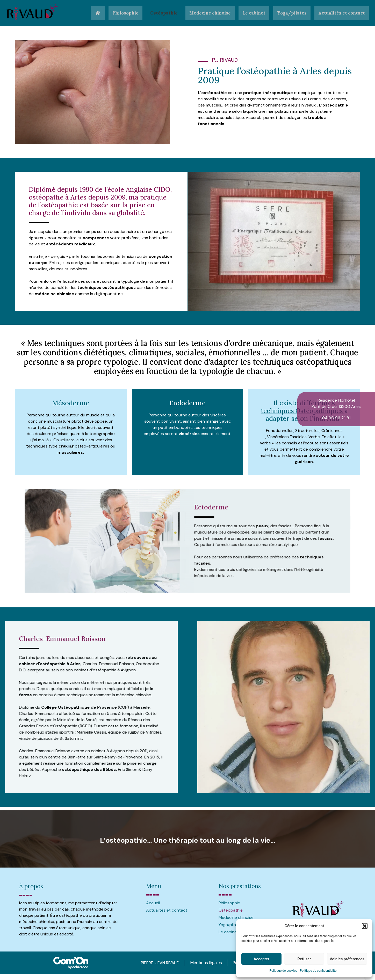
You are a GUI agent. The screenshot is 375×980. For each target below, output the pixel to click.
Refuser (304, 959)
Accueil (153, 903)
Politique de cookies (283, 971)
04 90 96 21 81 (336, 418)
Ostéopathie (161, 13)
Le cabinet (253, 13)
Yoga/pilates (291, 13)
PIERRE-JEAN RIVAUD (155, 963)
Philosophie (122, 13)
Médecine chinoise (208, 13)
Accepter (261, 959)
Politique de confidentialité (318, 971)
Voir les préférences (347, 959)
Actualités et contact (341, 13)
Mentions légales (202, 963)
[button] (365, 926)
